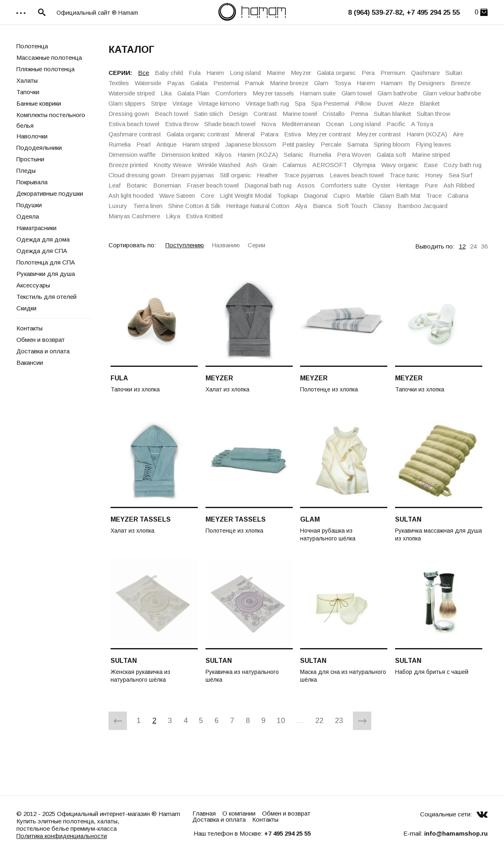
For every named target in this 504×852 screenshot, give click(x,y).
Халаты (27, 80)
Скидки (26, 308)
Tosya (342, 83)
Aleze (406, 103)
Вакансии (30, 363)
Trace (434, 195)
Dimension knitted (185, 155)
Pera (368, 73)
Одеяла (28, 216)
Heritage (408, 185)
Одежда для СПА (42, 251)
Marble (365, 195)
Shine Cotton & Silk (194, 206)
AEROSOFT (330, 165)
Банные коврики (39, 103)
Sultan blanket (392, 114)
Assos (306, 185)
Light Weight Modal (246, 195)
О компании (239, 813)
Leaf (115, 185)
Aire (458, 134)
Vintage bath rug (267, 103)
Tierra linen (148, 206)
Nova (269, 124)
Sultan (454, 73)
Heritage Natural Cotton (258, 206)
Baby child (169, 73)
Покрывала (32, 182)
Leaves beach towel (357, 175)
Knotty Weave (173, 165)
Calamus (295, 165)
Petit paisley (298, 144)
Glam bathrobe (397, 93)
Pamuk (254, 83)
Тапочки (28, 92)
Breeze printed (128, 165)
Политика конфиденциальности (62, 836)
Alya (301, 206)
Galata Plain (193, 93)
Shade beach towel (230, 124)
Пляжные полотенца (45, 69)
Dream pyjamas (193, 175)
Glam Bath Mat (400, 195)
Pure (431, 185)
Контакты (29, 328)
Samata (358, 144)
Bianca (322, 206)
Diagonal (316, 195)
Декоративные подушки (50, 193)
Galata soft (391, 155)
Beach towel (172, 114)
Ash (251, 165)
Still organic (235, 175)
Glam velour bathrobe (452, 93)
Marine (276, 73)
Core (207, 195)
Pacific (396, 124)
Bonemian (167, 185)
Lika (166, 93)
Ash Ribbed (459, 185)
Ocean (335, 124)
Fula (195, 73)
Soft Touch (352, 206)
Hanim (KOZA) (427, 134)
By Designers (427, 83)
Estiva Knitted (204, 216)
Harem (366, 83)
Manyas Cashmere (134, 216)
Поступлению (185, 245)
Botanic (137, 185)
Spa (300, 103)
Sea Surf (461, 175)
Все (144, 73)
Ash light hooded (131, 195)
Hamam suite (318, 93)
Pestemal (226, 83)
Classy (382, 206)
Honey (434, 175)
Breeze (461, 83)
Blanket (430, 103)
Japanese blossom (251, 144)
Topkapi (288, 195)
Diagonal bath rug (268, 185)
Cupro (342, 195)
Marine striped (431, 155)
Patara (269, 134)
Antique (166, 144)
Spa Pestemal (330, 103)
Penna (359, 114)
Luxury (118, 206)
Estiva (293, 134)
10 (281, 721)
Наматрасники (36, 228)
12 (462, 246)
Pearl (144, 144)
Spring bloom (392, 144)
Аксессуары (33, 285)
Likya (173, 216)
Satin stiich (209, 114)
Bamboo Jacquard (423, 206)
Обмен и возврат (41, 340)
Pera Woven (354, 155)
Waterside (148, 83)
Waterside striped (132, 93)
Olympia (364, 165)
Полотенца (32, 46)
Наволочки (32, 136)
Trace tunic (404, 175)
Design (238, 114)
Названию (226, 245)
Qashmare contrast (135, 134)
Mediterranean (301, 124)
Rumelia (120, 144)
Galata (199, 83)
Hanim (215, 73)
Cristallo (334, 114)
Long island (245, 73)
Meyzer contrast (329, 134)
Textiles (119, 83)
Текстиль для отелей (46, 297)
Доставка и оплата (43, 351)
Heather (267, 175)
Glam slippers (127, 103)
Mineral (245, 134)
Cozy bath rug (462, 165)
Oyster (381, 185)
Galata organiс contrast (198, 134)
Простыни (30, 159)
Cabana (458, 195)
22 (319, 721)
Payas (176, 83)
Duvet (385, 103)
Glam (321, 83)
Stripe (159, 103)
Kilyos (223, 155)
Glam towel (357, 93)
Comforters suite (344, 185)
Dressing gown (129, 114)
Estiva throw (182, 124)
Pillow (363, 103)
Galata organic (336, 73)
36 (484, 246)
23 (339, 721)
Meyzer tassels (273, 93)
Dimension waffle (132, 155)
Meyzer (301, 73)
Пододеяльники (39, 148)
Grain (270, 165)
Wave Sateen (177, 195)
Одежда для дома (43, 239)
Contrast (265, 114)
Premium (393, 73)
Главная (204, 813)
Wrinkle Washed (219, 165)
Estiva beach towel (134, 124)
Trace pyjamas (304, 175)
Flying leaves (433, 144)
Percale (331, 144)
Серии (257, 245)
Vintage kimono (219, 103)
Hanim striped (201, 144)
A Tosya (422, 124)
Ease (431, 165)
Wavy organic (400, 165)
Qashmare (425, 73)
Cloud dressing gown (137, 175)
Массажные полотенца (49, 58)
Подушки (29, 205)
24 (473, 246)
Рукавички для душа (46, 274)
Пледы (26, 171)
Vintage (182, 103)
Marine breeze (289, 83)
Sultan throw (434, 114)
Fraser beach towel (213, 185)
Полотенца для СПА (46, 262)
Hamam (392, 83)
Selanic (294, 155)
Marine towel (300, 114)
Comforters (231, 93)
